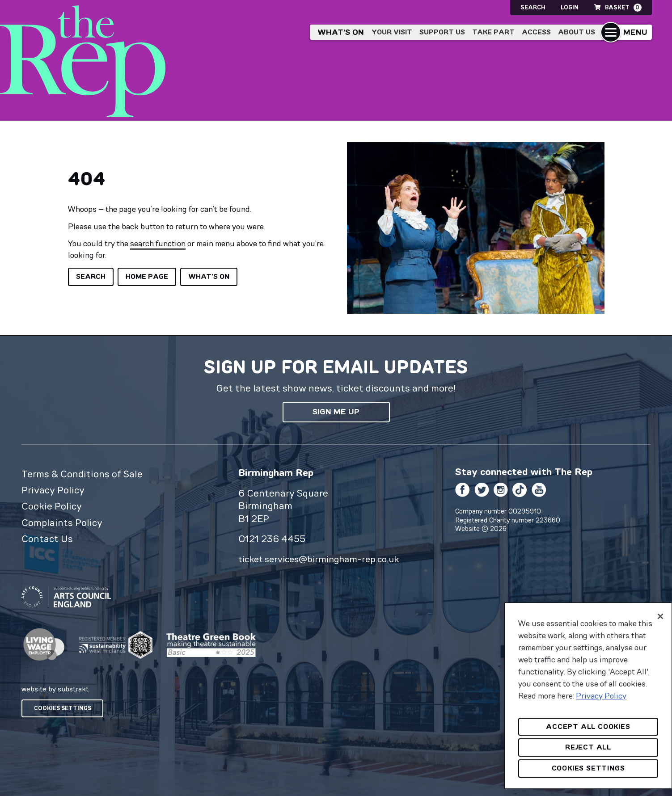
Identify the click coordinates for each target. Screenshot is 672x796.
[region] (588, 696)
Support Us (442, 32)
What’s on (341, 32)
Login (570, 7)
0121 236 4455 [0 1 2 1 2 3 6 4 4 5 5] (272, 539)
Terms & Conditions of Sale (82, 474)
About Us (577, 32)
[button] (626, 32)
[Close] (660, 616)
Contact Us (47, 539)
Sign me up (336, 412)
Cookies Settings (63, 708)
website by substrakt (55, 689)
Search (533, 7)
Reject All (588, 747)
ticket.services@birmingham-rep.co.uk (319, 559)
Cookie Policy (52, 506)
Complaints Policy (62, 522)
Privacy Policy (53, 490)
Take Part (493, 32)
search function (158, 243)
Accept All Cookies (588, 727)
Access (536, 32)
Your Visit (392, 32)
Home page (147, 276)
